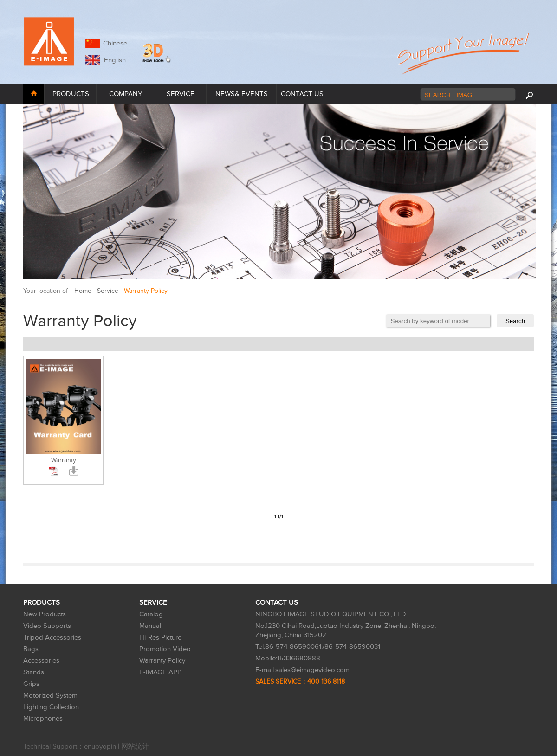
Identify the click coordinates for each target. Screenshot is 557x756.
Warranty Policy (162, 661)
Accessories (41, 661)
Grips (31, 684)
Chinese (115, 43)
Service (108, 291)
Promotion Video (165, 649)
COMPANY (126, 94)
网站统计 (135, 746)
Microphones (43, 719)
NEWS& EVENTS (242, 94)
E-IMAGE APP (160, 672)
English (113, 60)
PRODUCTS (71, 94)
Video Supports (47, 626)
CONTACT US (302, 94)
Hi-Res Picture (160, 637)
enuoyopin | (103, 746)
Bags (31, 649)
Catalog (151, 614)
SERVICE (181, 94)
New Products (45, 614)
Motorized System (50, 695)
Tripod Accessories (52, 637)
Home (83, 291)
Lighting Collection (51, 707)
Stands (34, 672)
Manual (150, 626)
